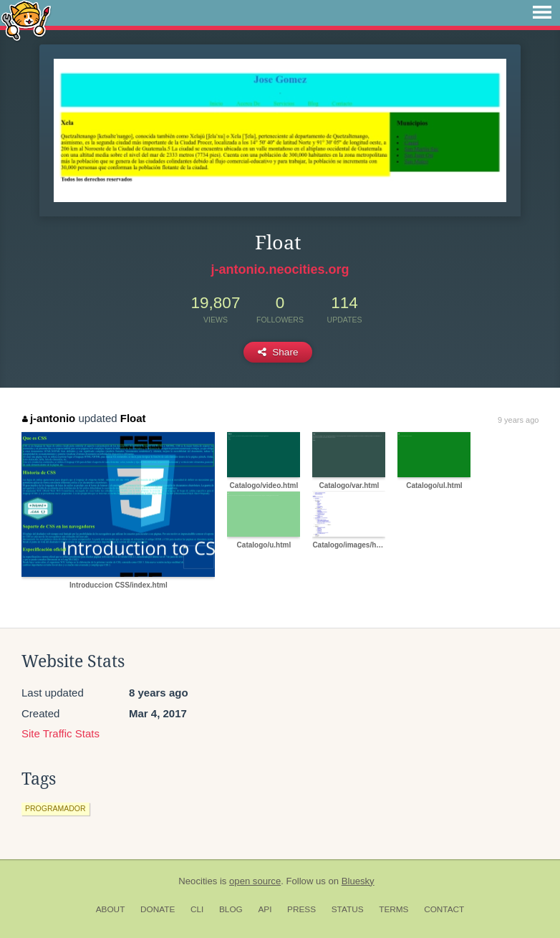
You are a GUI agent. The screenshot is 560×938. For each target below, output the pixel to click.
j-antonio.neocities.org (280, 269)
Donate (158, 909)
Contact (444, 909)
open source (255, 881)
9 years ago (518, 420)
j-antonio (49, 418)
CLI (197, 909)
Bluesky (358, 881)
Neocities (198, 881)
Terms (394, 909)
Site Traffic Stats (61, 733)
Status (348, 909)
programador (55, 808)
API (265, 909)
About (111, 909)
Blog (231, 909)
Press (301, 909)
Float (133, 418)
